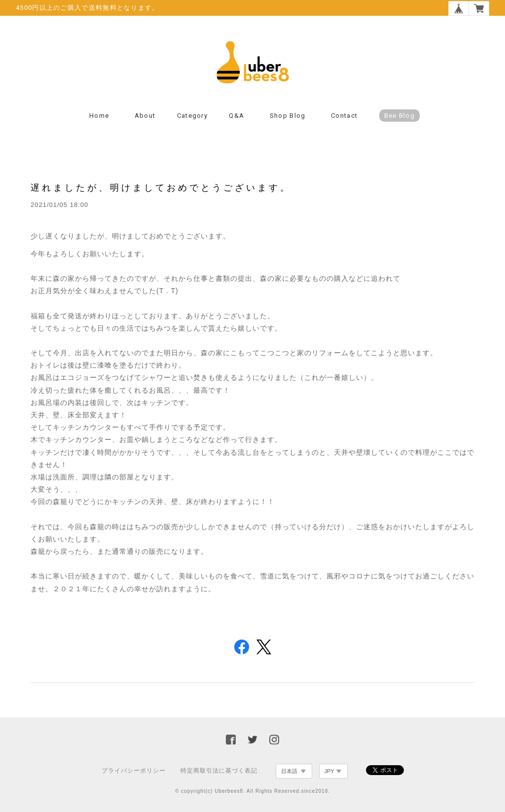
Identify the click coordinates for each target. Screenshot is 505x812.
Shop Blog (288, 116)
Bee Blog (399, 116)
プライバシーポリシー (134, 771)
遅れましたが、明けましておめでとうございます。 (161, 187)
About (145, 116)
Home (99, 116)
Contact (344, 116)
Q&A (236, 116)
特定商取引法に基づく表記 (219, 771)
